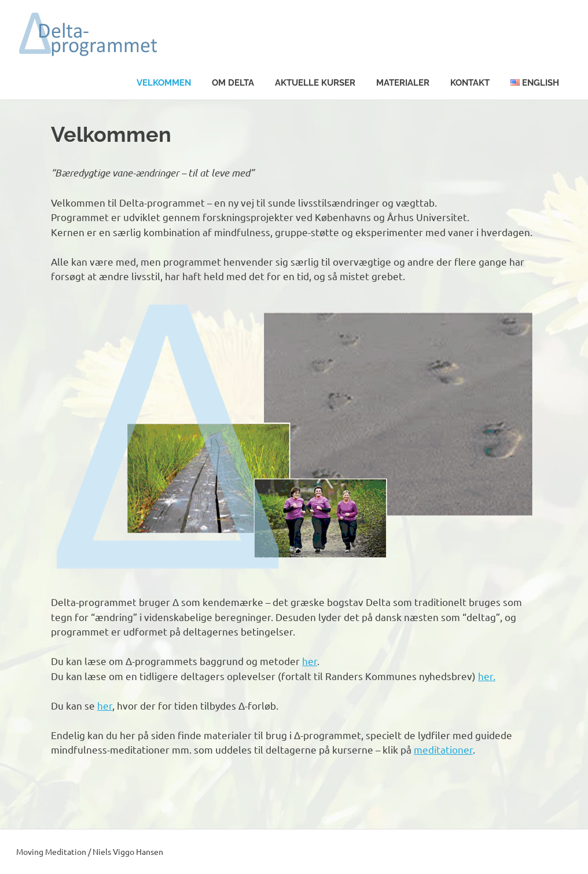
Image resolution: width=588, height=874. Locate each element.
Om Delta (233, 83)
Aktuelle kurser (315, 83)
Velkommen (164, 83)
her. (487, 676)
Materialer (403, 83)
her (310, 661)
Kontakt (470, 83)
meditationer (443, 749)
